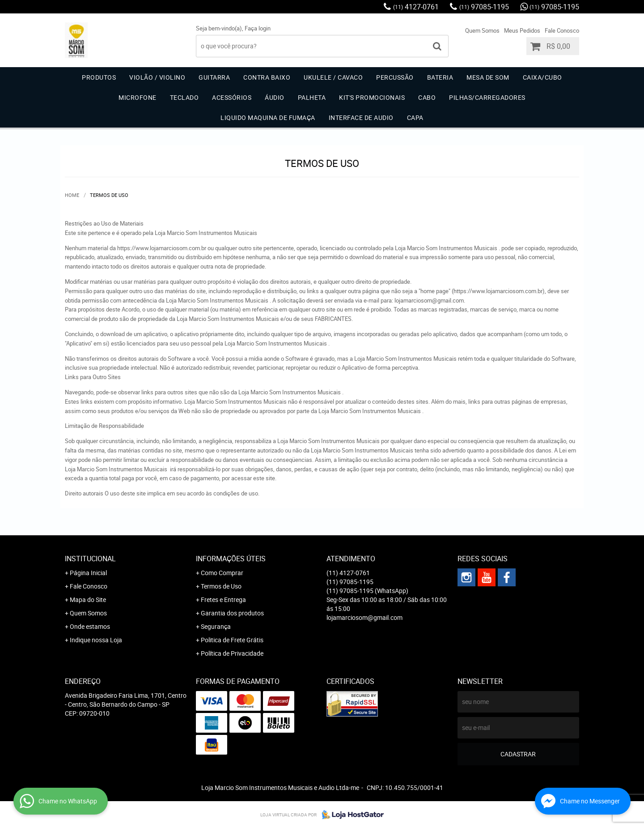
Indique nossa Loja (96, 640)
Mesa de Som (488, 77)
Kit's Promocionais (372, 97)
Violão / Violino (157, 77)
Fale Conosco (562, 30)
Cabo (427, 97)
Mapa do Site (88, 600)
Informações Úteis (231, 559)
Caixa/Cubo (542, 77)
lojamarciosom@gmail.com (364, 617)
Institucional (90, 559)
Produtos (99, 77)
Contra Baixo (267, 77)
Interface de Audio (361, 117)
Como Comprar (222, 573)
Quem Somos (482, 30)
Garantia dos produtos (232, 613)
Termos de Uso (221, 586)
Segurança (216, 626)
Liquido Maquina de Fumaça (268, 117)
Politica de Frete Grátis (232, 640)
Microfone (138, 97)
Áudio (275, 97)
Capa (415, 117)
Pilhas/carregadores (487, 97)
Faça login (258, 28)
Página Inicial (88, 573)
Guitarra (214, 77)
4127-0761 (416, 7)
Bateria (440, 77)
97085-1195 (484, 7)
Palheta (312, 97)
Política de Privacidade (232, 653)
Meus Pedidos (522, 30)
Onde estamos (90, 626)
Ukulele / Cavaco (333, 77)
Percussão (395, 77)
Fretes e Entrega (223, 600)
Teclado (184, 97)
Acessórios (232, 97)
